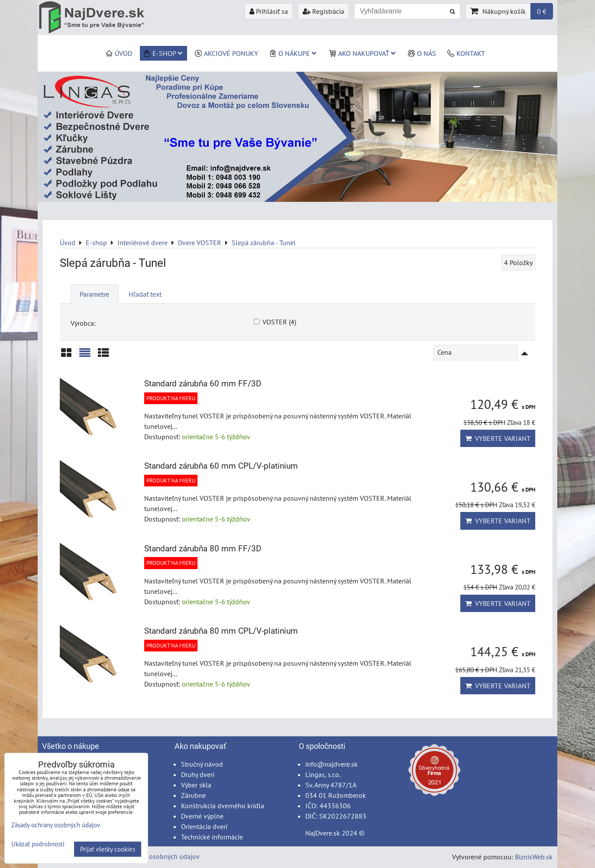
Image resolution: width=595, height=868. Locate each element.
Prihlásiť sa (269, 11)
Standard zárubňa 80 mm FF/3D (203, 549)
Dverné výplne (202, 816)
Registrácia (323, 11)
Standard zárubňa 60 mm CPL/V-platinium (221, 466)
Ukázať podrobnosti (38, 844)
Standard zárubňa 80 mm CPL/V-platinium (221, 631)
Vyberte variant (498, 438)
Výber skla (196, 785)
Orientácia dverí (204, 826)
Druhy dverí (198, 774)
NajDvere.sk (323, 833)
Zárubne (193, 795)
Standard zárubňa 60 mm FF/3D (203, 384)
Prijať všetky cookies (108, 849)
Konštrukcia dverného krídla (223, 806)
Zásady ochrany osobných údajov (151, 856)
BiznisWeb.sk (534, 857)
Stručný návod (202, 764)
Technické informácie (212, 837)
